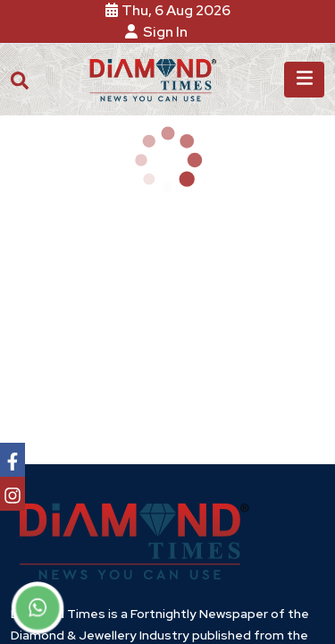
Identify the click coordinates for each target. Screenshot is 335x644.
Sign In (159, 32)
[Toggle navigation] (304, 80)
